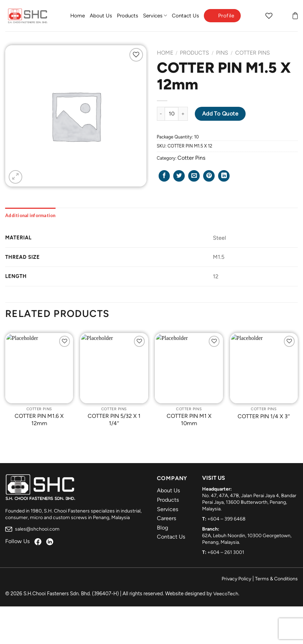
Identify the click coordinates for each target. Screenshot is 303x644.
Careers (166, 518)
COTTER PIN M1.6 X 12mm (39, 420)
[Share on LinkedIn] (224, 176)
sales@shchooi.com (32, 529)
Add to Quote (220, 114)
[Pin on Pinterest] (209, 176)
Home (78, 16)
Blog (162, 528)
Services (155, 15)
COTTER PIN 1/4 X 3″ (264, 416)
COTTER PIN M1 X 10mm (189, 420)
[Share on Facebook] (164, 176)
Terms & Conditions (276, 579)
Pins (222, 53)
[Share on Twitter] (179, 176)
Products (127, 16)
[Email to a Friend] (194, 176)
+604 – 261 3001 (226, 552)
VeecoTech (226, 594)
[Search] (255, 16)
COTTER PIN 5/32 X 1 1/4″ (114, 420)
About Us (101, 16)
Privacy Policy (236, 579)
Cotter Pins (253, 53)
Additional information (30, 215)
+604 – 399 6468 (226, 519)
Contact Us (185, 16)
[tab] (30, 215)
